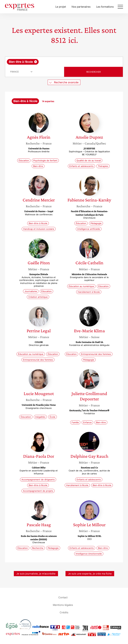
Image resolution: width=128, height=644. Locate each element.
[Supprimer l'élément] (36, 62)
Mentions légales (63, 605)
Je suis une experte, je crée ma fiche (90, 574)
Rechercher (93, 72)
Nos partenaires (81, 7)
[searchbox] (66, 62)
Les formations (105, 7)
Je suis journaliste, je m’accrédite (36, 574)
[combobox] (64, 62)
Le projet (61, 7)
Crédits (64, 612)
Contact (63, 597)
